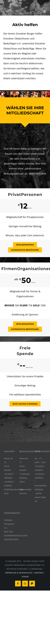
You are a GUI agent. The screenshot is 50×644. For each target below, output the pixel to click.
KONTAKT (39, 573)
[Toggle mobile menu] (45, 11)
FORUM (25, 577)
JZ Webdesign (36, 569)
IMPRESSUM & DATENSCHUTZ (19, 573)
